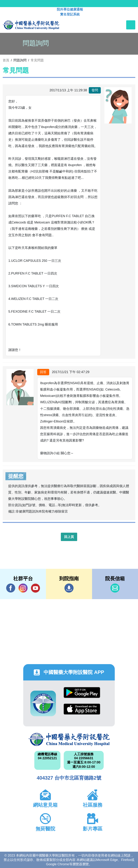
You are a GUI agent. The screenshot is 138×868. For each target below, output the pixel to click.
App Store (82, 709)
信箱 (115, 588)
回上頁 (69, 537)
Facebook (11, 588)
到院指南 (69, 588)
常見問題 (37, 60)
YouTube (35, 588)
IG (23, 588)
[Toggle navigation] (131, 25)
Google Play (82, 693)
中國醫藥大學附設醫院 (69, 739)
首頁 (6, 60)
